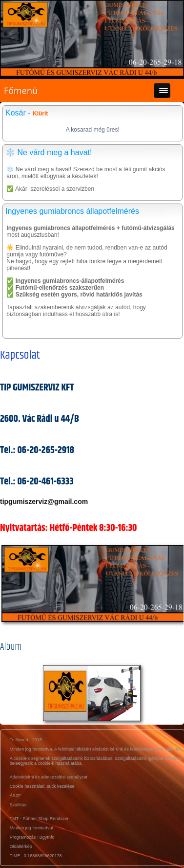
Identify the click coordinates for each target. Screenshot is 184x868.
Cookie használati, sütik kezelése (42, 786)
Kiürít (40, 114)
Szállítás (18, 805)
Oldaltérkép (21, 846)
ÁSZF (15, 796)
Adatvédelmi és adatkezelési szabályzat (49, 777)
